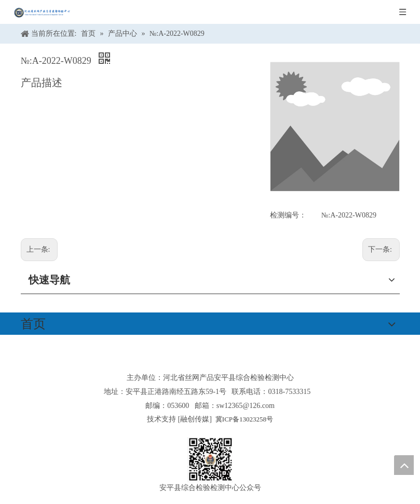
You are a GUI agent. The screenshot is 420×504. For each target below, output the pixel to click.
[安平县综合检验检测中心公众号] (210, 460)
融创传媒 (195, 419)
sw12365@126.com (246, 406)
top (404, 465)
